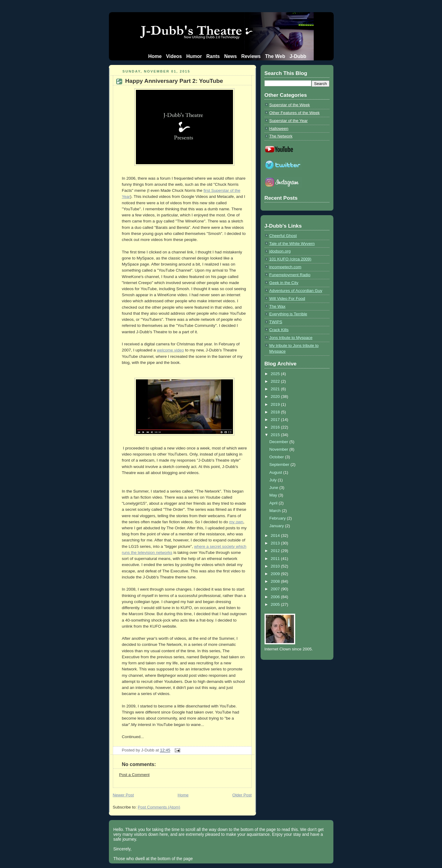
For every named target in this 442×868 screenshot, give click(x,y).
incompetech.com (285, 267)
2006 (276, 597)
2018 (276, 412)
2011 (276, 559)
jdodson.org (280, 251)
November (279, 449)
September (280, 465)
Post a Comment (134, 775)
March (276, 511)
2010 (276, 566)
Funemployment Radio (290, 275)
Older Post (242, 795)
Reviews (251, 56)
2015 (276, 435)
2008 (276, 581)
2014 (276, 536)
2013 (276, 543)
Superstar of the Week (290, 105)
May (274, 495)
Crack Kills (279, 330)
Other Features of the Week (295, 113)
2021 (276, 389)
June (274, 488)
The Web (275, 56)
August (276, 472)
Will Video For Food (287, 298)
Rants (213, 56)
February (278, 518)
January (277, 526)
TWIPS (276, 322)
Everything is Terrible (288, 314)
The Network (281, 136)
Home (155, 56)
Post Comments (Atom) (159, 807)
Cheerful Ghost (283, 236)
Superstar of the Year (289, 121)
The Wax (277, 306)
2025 (276, 374)
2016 (276, 427)
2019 (276, 404)
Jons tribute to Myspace (291, 338)
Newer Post (123, 795)
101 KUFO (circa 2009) (290, 259)
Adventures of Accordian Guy (296, 291)
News (231, 56)
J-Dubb (298, 56)
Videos (174, 56)
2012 (276, 551)
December (279, 442)
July (274, 480)
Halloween (279, 129)
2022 (276, 381)
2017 (276, 420)
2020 (276, 397)
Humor (194, 56)
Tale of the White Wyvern (292, 244)
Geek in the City (284, 283)
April (274, 503)
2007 (276, 589)
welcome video (170, 350)
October (277, 457)
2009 (276, 574)
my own (236, 522)
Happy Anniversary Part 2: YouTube (174, 81)
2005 (276, 604)
